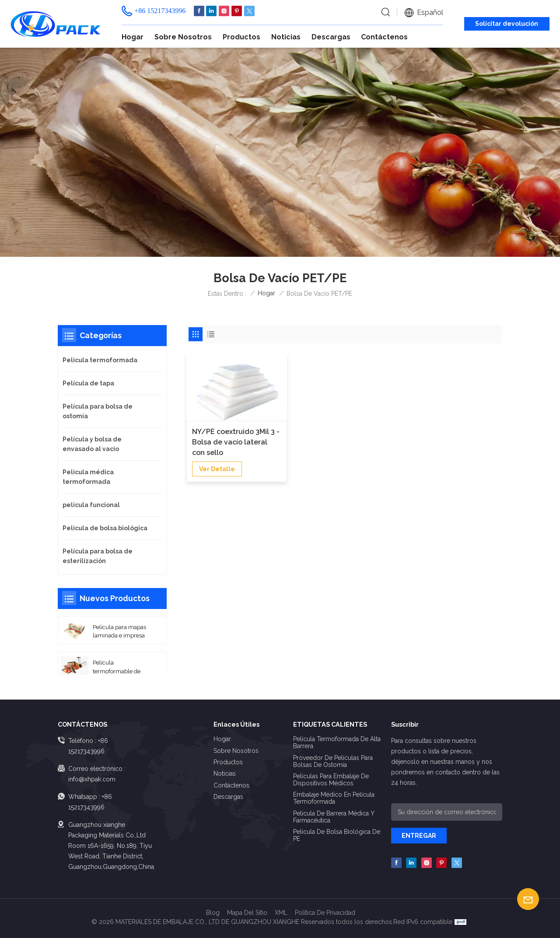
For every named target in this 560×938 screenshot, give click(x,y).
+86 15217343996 (160, 11)
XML (281, 913)
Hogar (133, 37)
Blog (213, 913)
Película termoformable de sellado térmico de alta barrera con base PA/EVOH (122, 667)
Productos (241, 37)
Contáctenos (384, 37)
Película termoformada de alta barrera (337, 742)
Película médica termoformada (88, 477)
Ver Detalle (217, 469)
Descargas (331, 37)
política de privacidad (325, 913)
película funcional (91, 505)
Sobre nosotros (183, 37)
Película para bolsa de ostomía (98, 411)
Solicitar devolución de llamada (507, 25)
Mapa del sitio (247, 913)
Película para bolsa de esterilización (98, 556)
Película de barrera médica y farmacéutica (334, 817)
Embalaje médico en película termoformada (334, 798)
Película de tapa (88, 383)
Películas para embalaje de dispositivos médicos (331, 780)
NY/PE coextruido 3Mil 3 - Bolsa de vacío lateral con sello (236, 442)
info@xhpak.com (92, 779)
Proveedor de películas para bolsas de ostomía (333, 761)
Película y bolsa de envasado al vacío (92, 444)
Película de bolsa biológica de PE (337, 835)
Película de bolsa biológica (105, 528)
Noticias (286, 37)
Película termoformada (100, 360)
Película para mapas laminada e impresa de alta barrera (119, 632)
